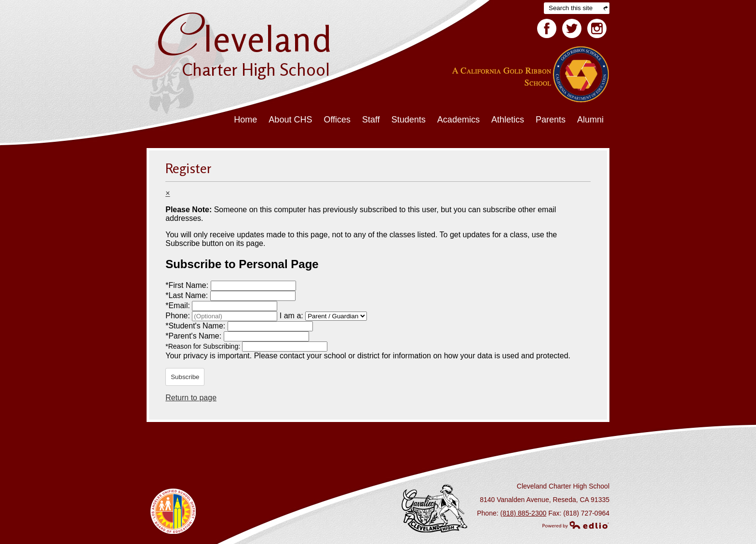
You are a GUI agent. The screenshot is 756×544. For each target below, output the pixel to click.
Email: (179, 306)
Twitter (572, 30)
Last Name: (188, 295)
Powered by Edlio (576, 525)
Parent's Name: (194, 336)
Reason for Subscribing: (204, 346)
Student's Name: (196, 326)
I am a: (291, 316)
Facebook (547, 30)
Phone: (179, 316)
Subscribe (185, 377)
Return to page (191, 398)
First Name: (188, 285)
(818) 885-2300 (524, 513)
